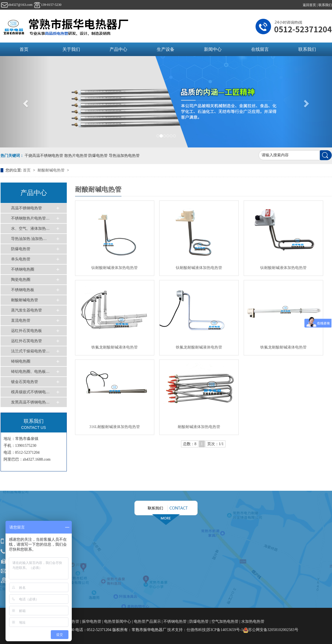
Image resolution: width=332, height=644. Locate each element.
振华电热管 (92, 621)
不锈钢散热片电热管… (30, 218)
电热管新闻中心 (118, 621)
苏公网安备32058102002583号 (271, 630)
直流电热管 (21, 320)
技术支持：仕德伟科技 (187, 630)
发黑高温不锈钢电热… (30, 402)
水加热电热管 (253, 621)
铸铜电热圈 (21, 361)
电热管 (74, 621)
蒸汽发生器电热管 (26, 310)
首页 (24, 49)
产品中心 (118, 49)
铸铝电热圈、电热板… (30, 372)
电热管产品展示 (147, 621)
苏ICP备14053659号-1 (225, 630)
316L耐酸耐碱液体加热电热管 (115, 427)
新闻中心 (213, 49)
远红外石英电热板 (26, 331)
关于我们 (71, 49)
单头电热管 (21, 259)
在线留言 (260, 49)
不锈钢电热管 (175, 621)
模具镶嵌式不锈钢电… (30, 392)
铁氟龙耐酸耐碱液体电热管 (115, 347)
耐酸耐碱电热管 (52, 170)
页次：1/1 (216, 444)
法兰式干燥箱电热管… (30, 351)
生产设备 (166, 49)
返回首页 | (310, 5)
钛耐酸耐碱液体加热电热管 (115, 268)
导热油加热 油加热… (29, 239)
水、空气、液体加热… (30, 229)
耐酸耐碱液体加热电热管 (199, 427)
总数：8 (190, 444)
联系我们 (325, 5)
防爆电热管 (21, 249)
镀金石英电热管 (25, 382)
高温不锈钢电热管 (26, 208)
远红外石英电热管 (26, 341)
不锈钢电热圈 (23, 269)
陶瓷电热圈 (21, 280)
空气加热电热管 (225, 621)
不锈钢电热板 (23, 290)
